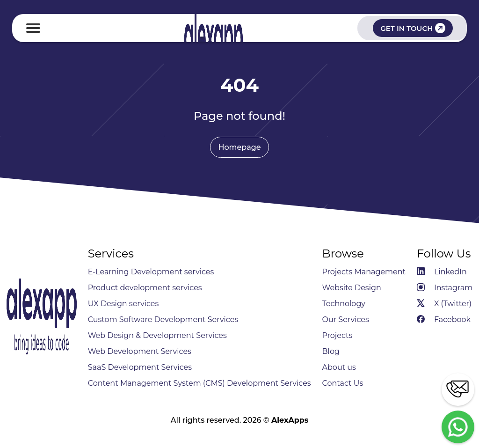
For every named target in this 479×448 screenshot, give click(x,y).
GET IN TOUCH (413, 28)
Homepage (239, 147)
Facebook (444, 319)
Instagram (445, 288)
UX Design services (123, 304)
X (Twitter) (444, 304)
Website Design (352, 288)
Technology (344, 304)
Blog (331, 351)
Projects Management (364, 272)
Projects (337, 335)
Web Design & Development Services (157, 335)
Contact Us (343, 383)
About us (339, 367)
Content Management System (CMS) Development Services (200, 383)
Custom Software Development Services (163, 319)
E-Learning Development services (151, 272)
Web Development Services (140, 351)
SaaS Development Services (140, 367)
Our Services (346, 319)
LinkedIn (442, 272)
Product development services (145, 288)
